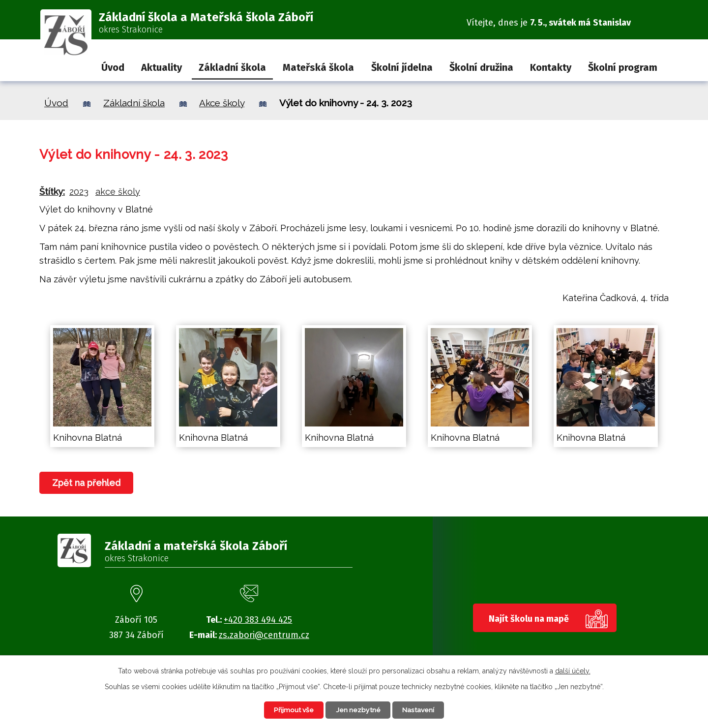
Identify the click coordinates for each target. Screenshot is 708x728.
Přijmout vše (292, 710)
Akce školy (222, 103)
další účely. (573, 670)
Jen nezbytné (358, 710)
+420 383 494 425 (258, 620)
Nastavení (420, 710)
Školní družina (481, 67)
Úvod (113, 67)
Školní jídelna (402, 67)
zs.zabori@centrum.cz (264, 635)
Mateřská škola (318, 67)
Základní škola (232, 67)
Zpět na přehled (87, 483)
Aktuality (162, 67)
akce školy (118, 192)
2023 (79, 192)
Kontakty (551, 67)
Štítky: (52, 192)
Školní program (623, 67)
